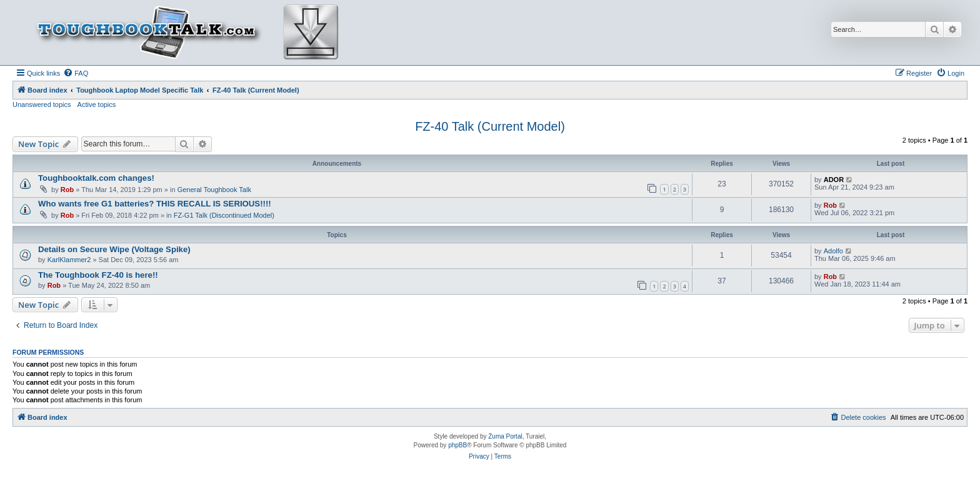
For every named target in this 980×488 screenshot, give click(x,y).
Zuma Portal (505, 436)
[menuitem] (76, 73)
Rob (67, 190)
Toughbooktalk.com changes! (96, 178)
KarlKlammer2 (69, 260)
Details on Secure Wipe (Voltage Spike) (114, 249)
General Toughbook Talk (214, 190)
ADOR (834, 180)
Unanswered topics (42, 104)
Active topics (97, 104)
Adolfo (833, 251)
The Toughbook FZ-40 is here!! (98, 275)
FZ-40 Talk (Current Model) (490, 126)
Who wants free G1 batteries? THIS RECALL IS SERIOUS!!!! (155, 204)
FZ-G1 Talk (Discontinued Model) (224, 215)
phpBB (457, 445)
